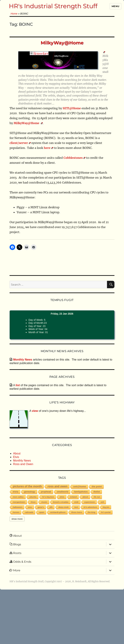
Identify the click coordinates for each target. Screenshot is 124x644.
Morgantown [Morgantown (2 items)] (19, 502)
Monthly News (22, 461)
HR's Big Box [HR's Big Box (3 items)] (48, 497)
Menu (116, 6)
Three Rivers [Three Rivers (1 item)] (77, 512)
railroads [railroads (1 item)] (29, 512)
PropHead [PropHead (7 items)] (46, 492)
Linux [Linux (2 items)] (33, 502)
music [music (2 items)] (44, 502)
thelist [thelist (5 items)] (97, 492)
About (17, 453)
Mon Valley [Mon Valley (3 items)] (18, 497)
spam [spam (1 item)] (42, 512)
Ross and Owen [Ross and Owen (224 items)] (57, 486)
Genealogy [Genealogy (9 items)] (30, 492)
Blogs (15, 544)
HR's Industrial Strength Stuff (53, 6)
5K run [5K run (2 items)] (97, 497)
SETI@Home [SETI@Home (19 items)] (80, 487)
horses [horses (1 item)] (16, 512)
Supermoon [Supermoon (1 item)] (90, 502)
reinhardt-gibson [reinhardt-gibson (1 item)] (58, 512)
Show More (17, 519)
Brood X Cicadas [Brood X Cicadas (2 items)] (61, 502)
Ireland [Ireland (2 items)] (73, 497)
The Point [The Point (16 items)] (97, 487)
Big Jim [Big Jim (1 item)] (106, 507)
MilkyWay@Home (62, 43)
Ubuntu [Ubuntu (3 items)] (33, 497)
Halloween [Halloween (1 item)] (18, 507)
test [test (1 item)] (76, 507)
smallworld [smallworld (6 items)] (63, 492)
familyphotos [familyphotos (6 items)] (81, 492)
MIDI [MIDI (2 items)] (76, 502)
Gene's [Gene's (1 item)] (41, 507)
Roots (15, 553)
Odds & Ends (20, 562)
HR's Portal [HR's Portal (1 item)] (106, 512)
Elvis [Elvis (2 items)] (62, 497)
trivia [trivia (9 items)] (16, 492)
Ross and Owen (23, 464)
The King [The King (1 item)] (92, 512)
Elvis (16, 457)
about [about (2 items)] (85, 497)
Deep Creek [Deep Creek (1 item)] (63, 507)
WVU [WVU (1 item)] (30, 507)
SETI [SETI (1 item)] (102, 502)
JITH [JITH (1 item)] (51, 507)
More (15, 570)
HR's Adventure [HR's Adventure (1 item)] (90, 507)
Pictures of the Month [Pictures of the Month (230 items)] (27, 486)
